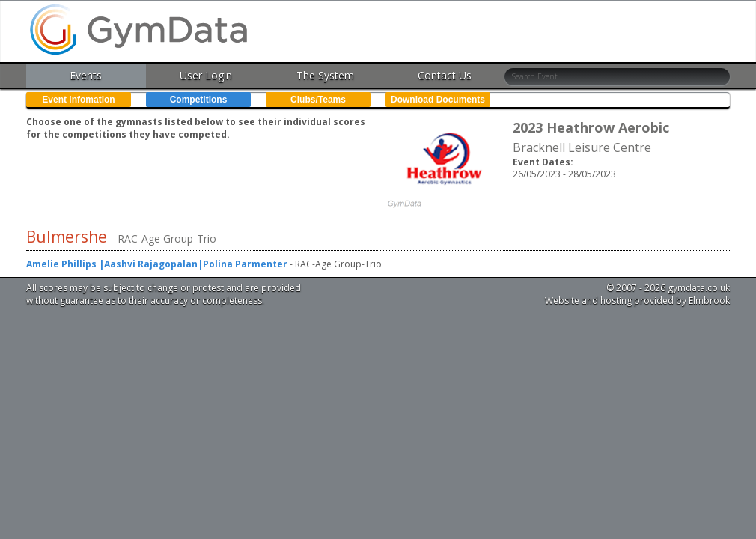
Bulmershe (68, 237)
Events (86, 75)
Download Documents (438, 100)
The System (325, 75)
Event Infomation (78, 100)
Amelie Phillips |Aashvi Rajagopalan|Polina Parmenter (157, 264)
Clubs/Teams (318, 100)
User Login (206, 75)
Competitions (199, 100)
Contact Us (445, 75)
